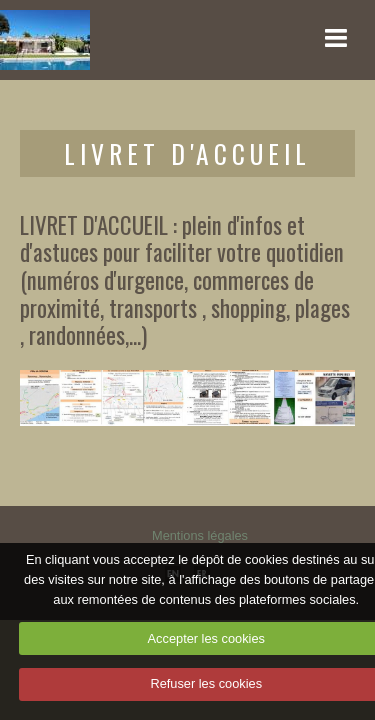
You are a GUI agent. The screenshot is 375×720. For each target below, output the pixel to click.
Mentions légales (200, 535)
